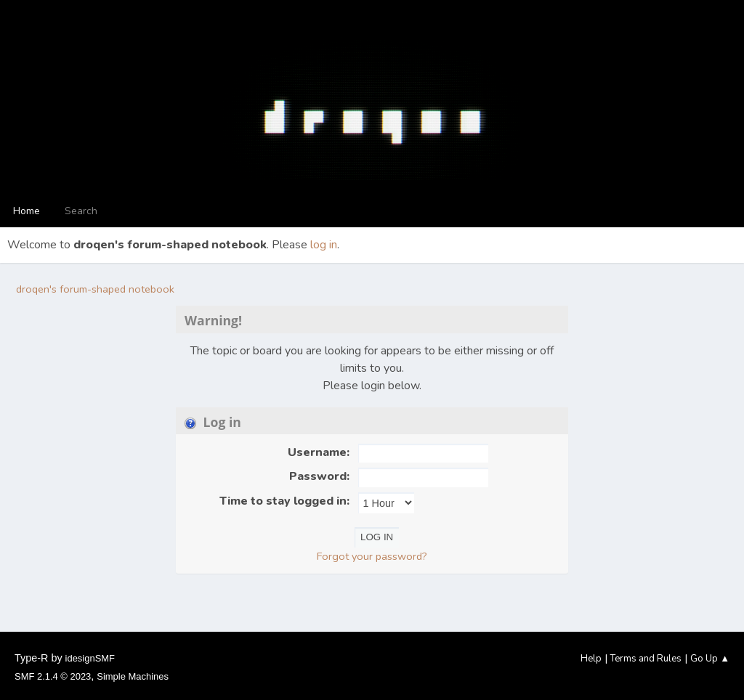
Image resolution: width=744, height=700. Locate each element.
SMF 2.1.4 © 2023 (53, 676)
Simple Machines (133, 676)
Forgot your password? (372, 556)
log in (324, 245)
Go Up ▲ (710, 659)
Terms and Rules (646, 659)
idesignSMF (90, 658)
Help (591, 659)
